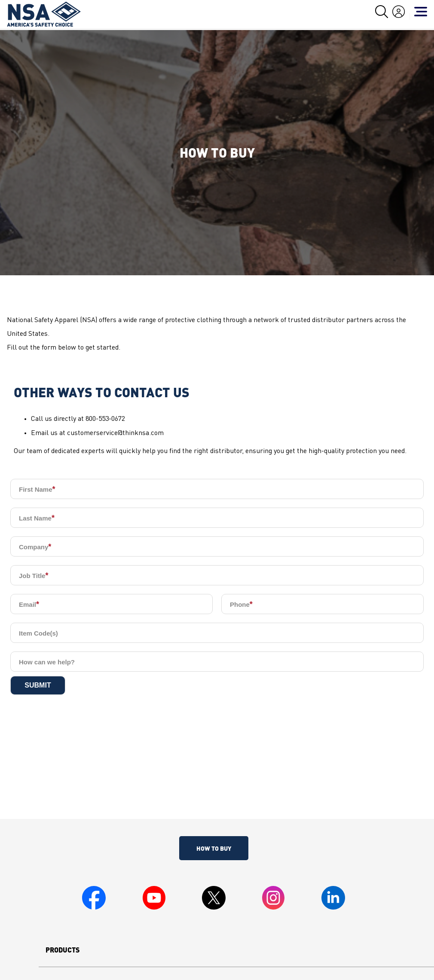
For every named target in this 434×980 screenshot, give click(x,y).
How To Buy (214, 848)
